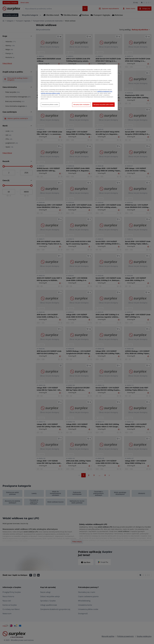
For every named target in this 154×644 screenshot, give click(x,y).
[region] (78, 87)
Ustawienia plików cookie (50, 105)
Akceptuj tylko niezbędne (81, 105)
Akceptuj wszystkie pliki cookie (103, 105)
